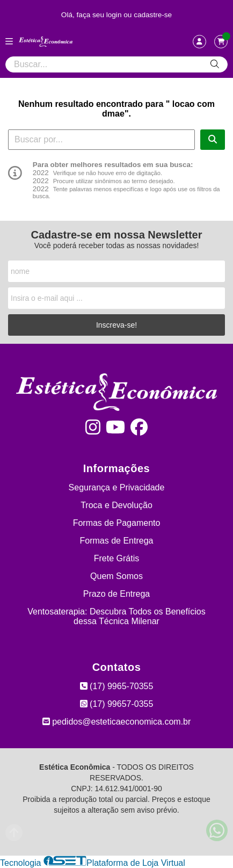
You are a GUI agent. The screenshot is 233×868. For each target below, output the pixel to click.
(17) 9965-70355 (117, 686)
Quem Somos (116, 576)
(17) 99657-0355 (117, 704)
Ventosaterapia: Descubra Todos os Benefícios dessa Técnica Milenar (116, 616)
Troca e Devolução (116, 505)
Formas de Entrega (117, 541)
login (115, 15)
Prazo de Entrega (117, 594)
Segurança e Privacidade (117, 487)
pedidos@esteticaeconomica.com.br (117, 722)
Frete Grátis (116, 558)
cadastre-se (153, 15)
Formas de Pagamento (117, 523)
